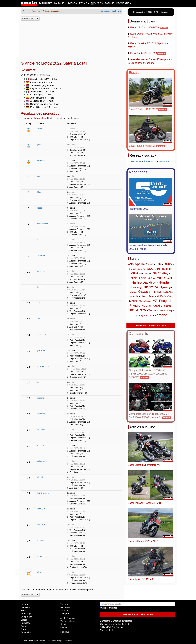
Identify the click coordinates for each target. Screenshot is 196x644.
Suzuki (133, 310)
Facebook (150, 161)
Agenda (72, 3)
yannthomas (43, 224)
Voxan (149, 315)
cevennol (41, 160)
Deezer (64, 627)
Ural (163, 311)
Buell (158, 269)
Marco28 (41, 430)
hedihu (40, 287)
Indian (132, 292)
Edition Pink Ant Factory (112, 627)
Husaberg (135, 287)
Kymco (167, 292)
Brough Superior (137, 269)
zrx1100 (41, 129)
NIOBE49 (41, 509)
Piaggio (135, 305)
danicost (41, 445)
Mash (144, 296)
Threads (64, 611)
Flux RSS (65, 632)
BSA (150, 269)
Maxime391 (42, 556)
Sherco (168, 306)
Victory (140, 316)
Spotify (64, 624)
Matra (153, 296)
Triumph (154, 310)
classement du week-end (36, 118)
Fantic (143, 278)
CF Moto (136, 273)
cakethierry (42, 461)
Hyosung (165, 287)
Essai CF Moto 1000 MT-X (145, 27)
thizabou (41, 540)
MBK (162, 296)
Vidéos (24, 620)
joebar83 (41, 350)
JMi (39, 319)
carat (40, 176)
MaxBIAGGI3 (43, 366)
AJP (130, 264)
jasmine (41, 398)
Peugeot (165, 301)
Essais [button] (84, 3)
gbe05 (40, 477)
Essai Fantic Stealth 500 (144, 53)
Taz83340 (42, 335)
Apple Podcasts (68, 618)
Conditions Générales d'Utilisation (116, 621)
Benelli (150, 264)
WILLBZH (42, 525)
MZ (155, 301)
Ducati (156, 273)
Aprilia (139, 264)
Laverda (134, 296)
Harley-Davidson (144, 282)
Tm (39, 303)
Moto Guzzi (164, 278)
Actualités (45, 3)
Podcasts (25, 623)
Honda (164, 282)
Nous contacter (107, 630)
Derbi (147, 273)
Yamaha (161, 315)
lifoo (39, 192)
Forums (109, 3)
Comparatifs (138, 334)
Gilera (151, 278)
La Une (24, 604)
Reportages (138, 172)
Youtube (136, 161)
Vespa (171, 310)
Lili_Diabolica (43, 493)
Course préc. (28, 19)
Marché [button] (60, 3)
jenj (39, 382)
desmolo (41, 271)
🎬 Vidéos (97, 3)
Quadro (158, 306)
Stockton (41, 255)
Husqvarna (150, 287)
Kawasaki (145, 292)
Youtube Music (68, 621)
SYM (143, 310)
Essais (134, 73)
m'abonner (117, 11)
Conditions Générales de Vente (115, 624)
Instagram (165, 161)
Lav (39, 240)
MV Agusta (145, 301)
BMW (168, 264)
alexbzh (41, 572)
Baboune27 (42, 414)
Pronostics (124, 3)
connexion (105, 11)
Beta (159, 264)
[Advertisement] (72, 41)
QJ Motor (147, 306)
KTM (158, 292)
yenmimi (41, 145)
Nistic (40, 208)
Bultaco (167, 269)
